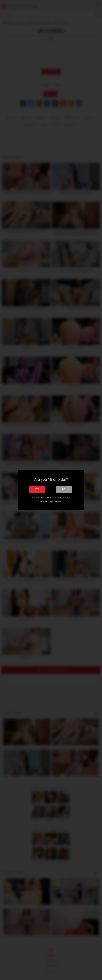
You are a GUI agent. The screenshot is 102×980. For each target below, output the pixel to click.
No (64, 489)
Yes (37, 489)
